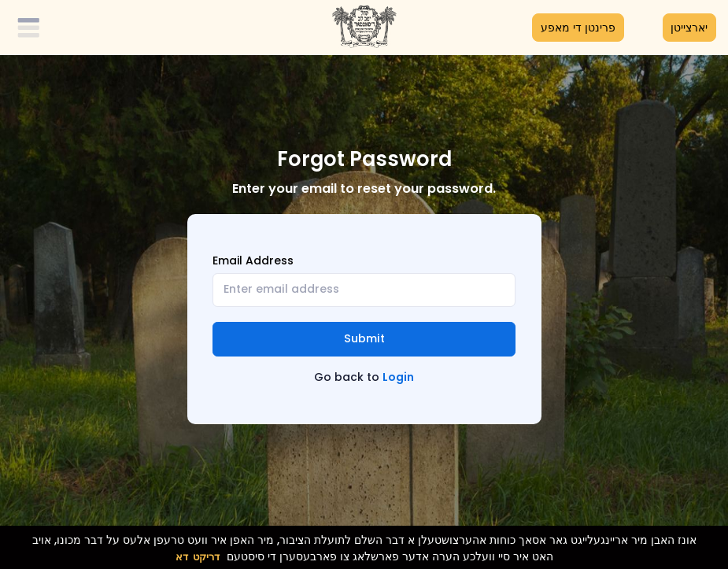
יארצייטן (689, 28)
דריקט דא (198, 557)
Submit (364, 338)
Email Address (253, 260)
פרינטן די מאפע (578, 28)
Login (398, 377)
